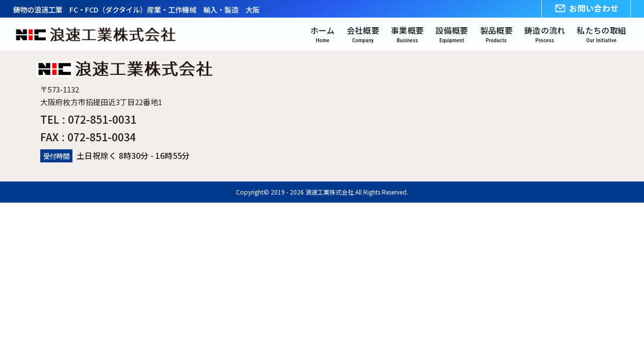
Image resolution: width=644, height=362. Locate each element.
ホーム (323, 35)
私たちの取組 (601, 35)
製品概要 (496, 35)
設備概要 (452, 35)
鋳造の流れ (545, 35)
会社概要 (363, 35)
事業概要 (407, 35)
